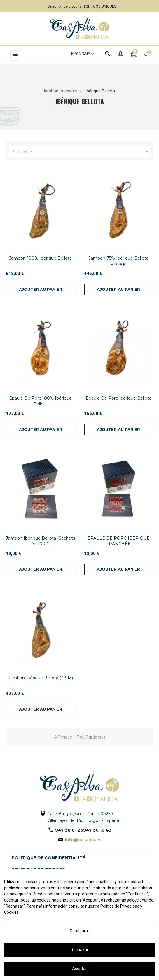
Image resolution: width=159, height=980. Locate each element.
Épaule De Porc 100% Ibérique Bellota (40, 401)
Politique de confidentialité (48, 858)
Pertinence (81, 152)
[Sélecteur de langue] (80, 54)
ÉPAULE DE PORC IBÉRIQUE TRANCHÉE (119, 541)
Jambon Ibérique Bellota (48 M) (41, 678)
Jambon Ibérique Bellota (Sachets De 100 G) (40, 541)
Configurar (79, 931)
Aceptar (79, 969)
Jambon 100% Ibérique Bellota (40, 258)
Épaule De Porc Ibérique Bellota (119, 398)
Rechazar (79, 950)
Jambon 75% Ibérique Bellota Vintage (119, 261)
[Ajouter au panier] (41, 290)
